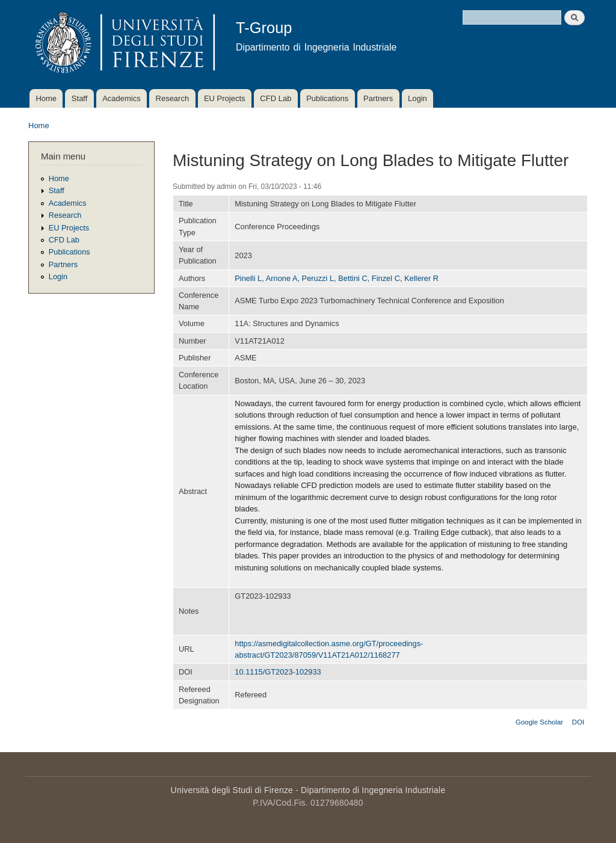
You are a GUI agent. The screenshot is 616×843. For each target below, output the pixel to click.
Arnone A (282, 278)
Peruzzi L (318, 278)
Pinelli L (248, 278)
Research (173, 98)
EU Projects (225, 98)
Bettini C (353, 278)
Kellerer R (421, 278)
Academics (122, 98)
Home (46, 98)
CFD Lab (276, 98)
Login (417, 98)
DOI (578, 722)
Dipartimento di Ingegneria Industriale (373, 790)
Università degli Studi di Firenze (232, 790)
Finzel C (386, 278)
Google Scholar (539, 722)
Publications (327, 98)
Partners (378, 98)
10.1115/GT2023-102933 (278, 672)
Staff (80, 98)
